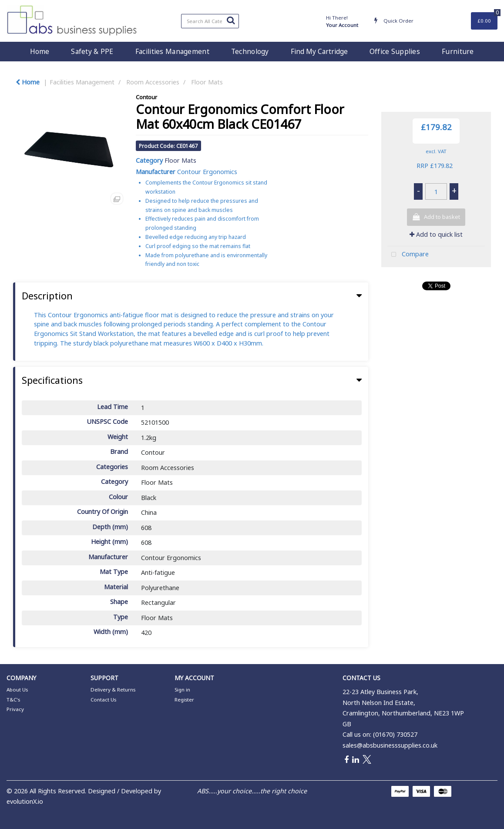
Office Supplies (395, 51)
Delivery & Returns (113, 690)
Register (184, 700)
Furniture (458, 51)
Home (40, 51)
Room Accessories (153, 82)
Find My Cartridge (319, 51)
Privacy (15, 709)
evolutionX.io (25, 801)
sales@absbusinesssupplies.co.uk (390, 745)
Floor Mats (207, 82)
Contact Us (103, 700)
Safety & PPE (92, 51)
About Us (17, 690)
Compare (408, 255)
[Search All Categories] (210, 21)
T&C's (13, 700)
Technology (250, 51)
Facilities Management (172, 51)
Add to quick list (436, 234)
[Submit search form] (231, 20)
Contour (146, 97)
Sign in (182, 690)
